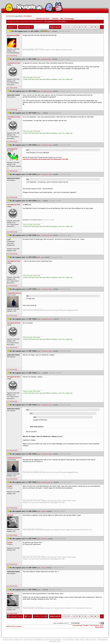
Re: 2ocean (42, 511)
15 (92, 27)
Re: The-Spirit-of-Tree (45, 91)
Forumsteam (39, 22)
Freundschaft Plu (68, 640)
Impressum (53, 641)
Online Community (91, 640)
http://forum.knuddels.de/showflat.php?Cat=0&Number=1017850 (45, 159)
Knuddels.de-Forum (13, 22)
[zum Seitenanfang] (12, 56)
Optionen (12, 27)
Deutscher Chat (8, 640)
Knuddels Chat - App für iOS (43, 640)
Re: (49, 31)
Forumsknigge (69, 19)
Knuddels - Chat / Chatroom (91, 626)
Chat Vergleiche (102, 640)
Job (59, 641)
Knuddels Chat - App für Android (23, 640)
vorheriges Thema (15, 616)
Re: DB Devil (42, 539)
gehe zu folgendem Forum (61, 623)
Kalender (55, 19)
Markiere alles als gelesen (14, 626)
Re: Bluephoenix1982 (45, 59)
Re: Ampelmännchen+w (45, 319)
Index (28, 616)
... (71, 27)
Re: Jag (41, 257)
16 (95, 27)
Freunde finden (57, 640)
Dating (82, 640)
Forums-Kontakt (77, 626)
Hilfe (62, 19)
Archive (31, 22)
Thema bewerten (26, 27)
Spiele (77, 640)
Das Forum (24, 22)
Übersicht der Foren (43, 19)
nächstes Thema (41, 616)
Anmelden (27, 16)
